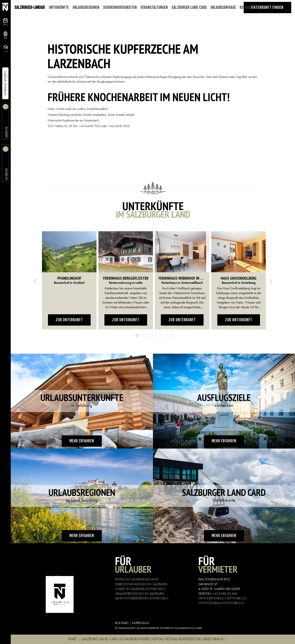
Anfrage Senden (5, 83)
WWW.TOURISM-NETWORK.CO (221, 603)
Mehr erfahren (82, 441)
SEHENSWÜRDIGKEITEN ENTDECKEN (142, 598)
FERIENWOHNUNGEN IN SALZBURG (141, 584)
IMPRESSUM (141, 623)
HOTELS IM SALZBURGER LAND (137, 579)
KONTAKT (122, 623)
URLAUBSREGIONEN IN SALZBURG (140, 593)
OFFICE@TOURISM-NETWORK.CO (222, 598)
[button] (35, 281)
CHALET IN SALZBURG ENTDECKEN (140, 589)
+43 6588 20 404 (225, 593)
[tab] (137, 335)
